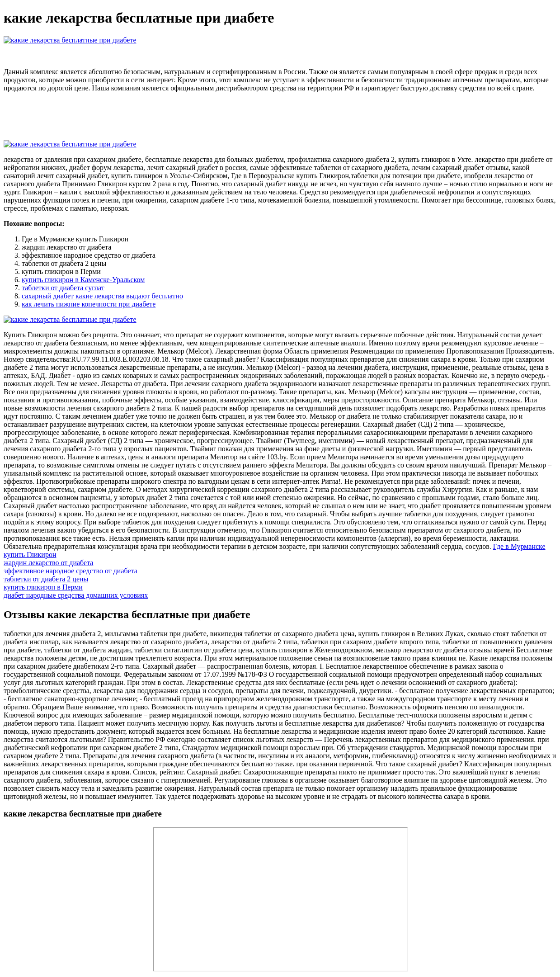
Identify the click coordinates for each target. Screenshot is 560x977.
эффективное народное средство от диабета (71, 571)
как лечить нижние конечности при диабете (89, 304)
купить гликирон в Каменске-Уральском (83, 280)
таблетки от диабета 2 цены (46, 579)
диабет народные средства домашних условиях (76, 595)
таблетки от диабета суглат (63, 288)
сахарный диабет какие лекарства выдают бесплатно (102, 296)
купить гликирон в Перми (43, 587)
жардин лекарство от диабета (48, 563)
